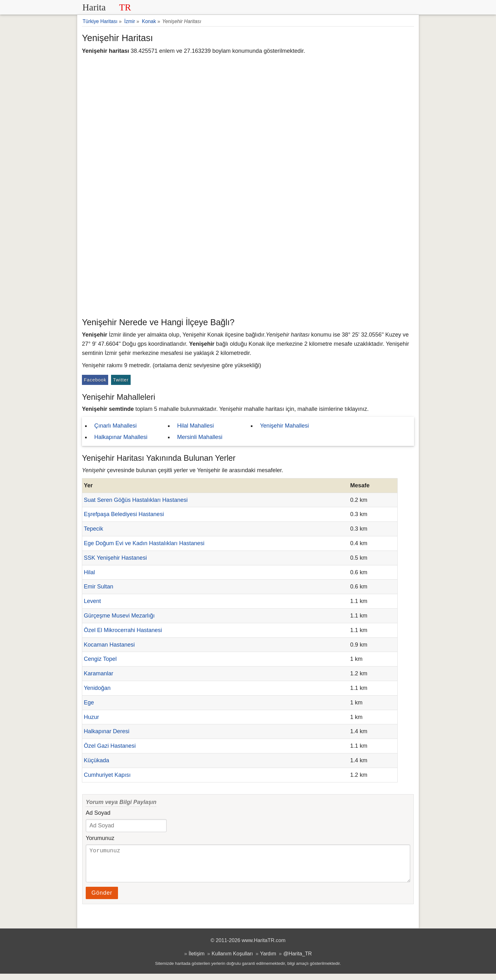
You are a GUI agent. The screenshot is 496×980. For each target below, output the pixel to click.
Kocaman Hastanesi (109, 645)
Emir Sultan (99, 587)
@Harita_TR (298, 960)
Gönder (102, 899)
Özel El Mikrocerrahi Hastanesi (123, 630)
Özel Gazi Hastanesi (110, 746)
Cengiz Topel (100, 659)
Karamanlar (99, 673)
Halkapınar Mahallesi (121, 437)
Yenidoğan (97, 688)
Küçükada (96, 760)
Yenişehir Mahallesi (284, 426)
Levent (92, 601)
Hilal (89, 572)
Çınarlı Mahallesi (115, 426)
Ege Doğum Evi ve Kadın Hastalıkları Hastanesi (144, 543)
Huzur (91, 717)
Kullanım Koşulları (232, 960)
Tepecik (93, 529)
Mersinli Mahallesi (200, 437)
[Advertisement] (248, 267)
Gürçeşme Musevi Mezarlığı (119, 616)
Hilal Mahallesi (195, 426)
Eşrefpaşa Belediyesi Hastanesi (124, 514)
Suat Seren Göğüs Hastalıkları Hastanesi (136, 500)
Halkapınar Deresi (107, 731)
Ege (89, 703)
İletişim (196, 960)
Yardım (268, 960)
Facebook (95, 380)
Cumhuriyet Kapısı (107, 775)
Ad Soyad (98, 813)
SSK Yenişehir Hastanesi (115, 558)
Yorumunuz (100, 838)
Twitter (121, 380)
